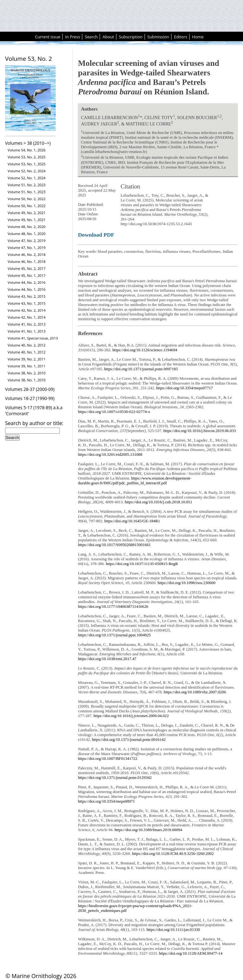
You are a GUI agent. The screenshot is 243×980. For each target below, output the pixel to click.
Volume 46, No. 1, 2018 (27, 261)
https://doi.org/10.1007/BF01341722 (107, 759)
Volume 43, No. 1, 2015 (27, 303)
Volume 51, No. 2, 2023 (27, 185)
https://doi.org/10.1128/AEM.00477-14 (191, 953)
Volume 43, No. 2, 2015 (27, 296)
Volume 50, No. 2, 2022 (27, 199)
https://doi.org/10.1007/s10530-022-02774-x (114, 412)
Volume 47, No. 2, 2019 (27, 241)
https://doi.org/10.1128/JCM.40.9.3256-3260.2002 (173, 854)
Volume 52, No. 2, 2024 (27, 171)
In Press (73, 37)
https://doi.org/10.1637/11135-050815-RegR (142, 564)
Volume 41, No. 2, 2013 (27, 324)
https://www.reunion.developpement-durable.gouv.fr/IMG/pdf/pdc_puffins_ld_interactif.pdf (134, 481)
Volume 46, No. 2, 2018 (27, 255)
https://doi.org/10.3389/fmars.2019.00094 (148, 830)
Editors (181, 37)
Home (198, 37)
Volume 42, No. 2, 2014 (27, 310)
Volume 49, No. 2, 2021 (27, 213)
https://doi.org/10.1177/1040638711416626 (113, 607)
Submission (158, 37)
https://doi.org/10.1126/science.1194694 (145, 350)
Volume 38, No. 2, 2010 (27, 373)
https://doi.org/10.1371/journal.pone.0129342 (115, 778)
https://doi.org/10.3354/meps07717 (184, 388)
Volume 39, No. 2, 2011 (27, 359)
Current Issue (47, 37)
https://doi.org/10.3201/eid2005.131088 (110, 455)
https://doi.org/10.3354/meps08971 (106, 801)
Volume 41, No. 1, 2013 (27, 331)
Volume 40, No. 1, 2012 (27, 352)
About (108, 37)
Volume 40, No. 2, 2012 (27, 345)
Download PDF (96, 235)
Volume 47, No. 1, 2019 (27, 248)
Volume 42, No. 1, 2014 (27, 317)
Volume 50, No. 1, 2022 (27, 206)
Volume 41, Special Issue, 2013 (33, 338)
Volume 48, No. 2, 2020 (27, 227)
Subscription (131, 37)
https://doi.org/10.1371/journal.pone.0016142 (129, 740)
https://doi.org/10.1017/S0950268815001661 (114, 545)
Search (91, 37)
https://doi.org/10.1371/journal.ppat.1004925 (114, 635)
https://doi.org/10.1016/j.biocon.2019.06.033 (199, 431)
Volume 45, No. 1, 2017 (27, 275)
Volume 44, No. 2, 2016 (27, 282)
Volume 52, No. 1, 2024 (27, 178)
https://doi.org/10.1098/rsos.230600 (187, 583)
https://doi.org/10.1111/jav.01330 (173, 930)
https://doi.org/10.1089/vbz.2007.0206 (195, 692)
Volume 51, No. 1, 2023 (27, 192)
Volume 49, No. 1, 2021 (27, 220)
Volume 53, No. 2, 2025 (27, 157)
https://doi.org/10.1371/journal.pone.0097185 (141, 369)
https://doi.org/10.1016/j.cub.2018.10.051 (158, 502)
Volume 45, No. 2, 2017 (27, 268)
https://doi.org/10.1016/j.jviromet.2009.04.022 (131, 716)
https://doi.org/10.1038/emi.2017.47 (107, 659)
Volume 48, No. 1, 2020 (27, 234)
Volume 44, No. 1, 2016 (27, 289)
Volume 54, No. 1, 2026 (27, 150)
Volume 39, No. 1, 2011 (27, 366)
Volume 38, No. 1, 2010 (27, 380)
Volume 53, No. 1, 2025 (27, 164)
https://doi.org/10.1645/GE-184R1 (132, 521)
